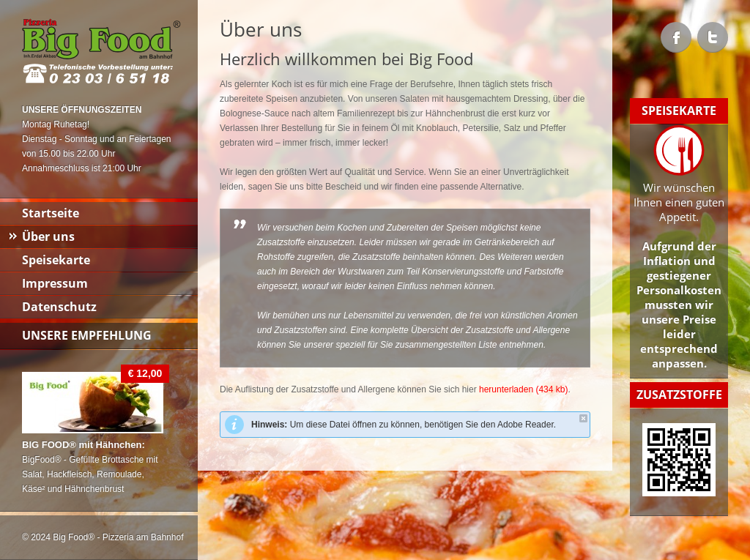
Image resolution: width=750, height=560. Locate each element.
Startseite (51, 213)
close (583, 418)
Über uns (48, 236)
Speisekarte (56, 260)
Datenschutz (59, 307)
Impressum (55, 283)
